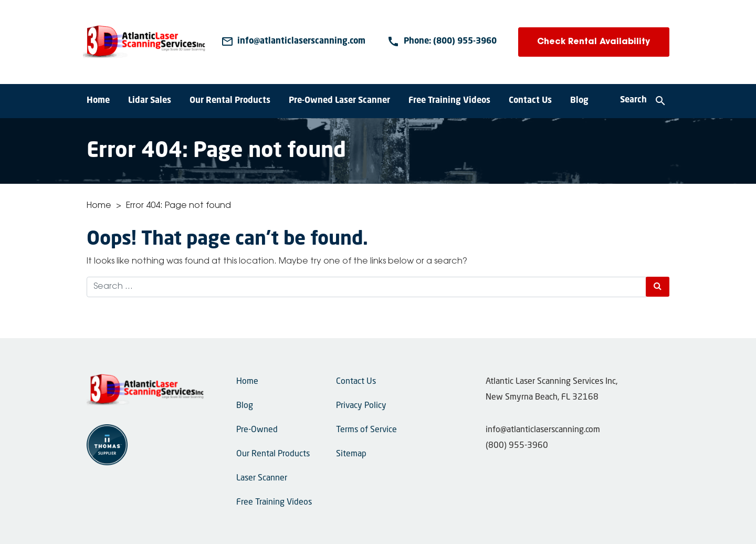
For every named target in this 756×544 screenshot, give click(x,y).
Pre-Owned (257, 430)
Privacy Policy (361, 406)
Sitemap (351, 454)
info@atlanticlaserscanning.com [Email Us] (543, 430)
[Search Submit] (658, 287)
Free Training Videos (449, 101)
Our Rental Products (230, 101)
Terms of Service (366, 430)
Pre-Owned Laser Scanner (339, 101)
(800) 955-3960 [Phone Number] (517, 446)
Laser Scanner (262, 478)
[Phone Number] (442, 42)
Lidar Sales (150, 101)
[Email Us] (293, 42)
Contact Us (530, 101)
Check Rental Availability (594, 42)
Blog (579, 101)
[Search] (643, 101)
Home (98, 101)
